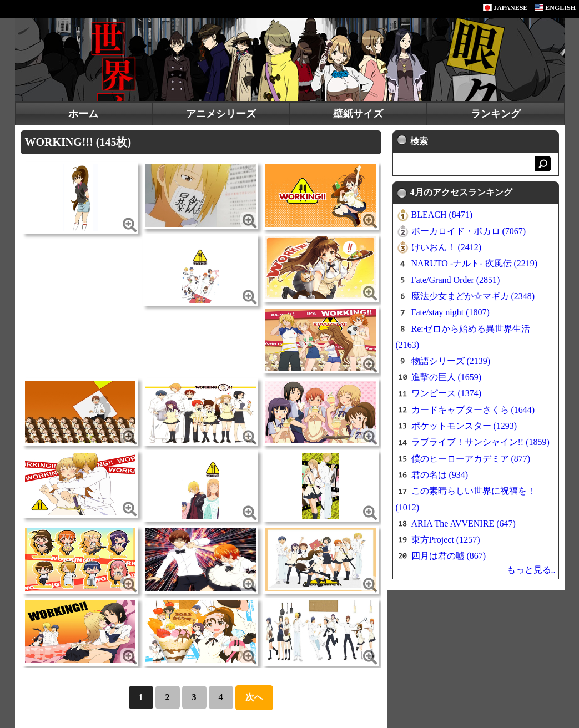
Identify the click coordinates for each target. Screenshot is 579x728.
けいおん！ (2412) (447, 247)
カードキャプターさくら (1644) (473, 410)
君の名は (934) (440, 475)
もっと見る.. (531, 570)
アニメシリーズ (221, 114)
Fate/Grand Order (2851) (456, 280)
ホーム (83, 114)
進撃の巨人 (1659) (447, 377)
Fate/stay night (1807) (450, 312)
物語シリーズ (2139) (451, 361)
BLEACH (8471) (442, 214)
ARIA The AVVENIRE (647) (464, 524)
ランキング (496, 114)
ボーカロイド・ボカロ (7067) (469, 231)
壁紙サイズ (358, 114)
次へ (254, 697)
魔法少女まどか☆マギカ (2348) (473, 296)
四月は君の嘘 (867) (449, 556)
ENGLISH (555, 8)
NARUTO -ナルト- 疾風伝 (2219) (475, 263)
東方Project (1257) (446, 540)
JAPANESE (505, 8)
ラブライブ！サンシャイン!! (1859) (480, 442)
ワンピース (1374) (447, 393)
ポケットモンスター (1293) (464, 426)
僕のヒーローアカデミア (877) (471, 459)
